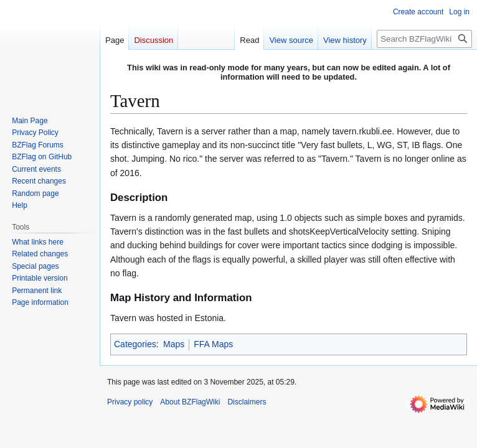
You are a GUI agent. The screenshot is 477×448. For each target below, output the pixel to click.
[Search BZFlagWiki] (424, 39)
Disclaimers (247, 402)
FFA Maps (213, 344)
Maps (174, 344)
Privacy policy (130, 402)
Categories (135, 344)
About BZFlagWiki (190, 402)
